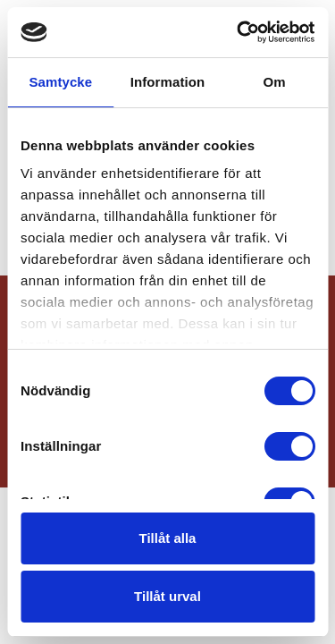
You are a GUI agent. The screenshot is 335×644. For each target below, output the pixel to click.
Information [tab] (168, 82)
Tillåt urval (167, 596)
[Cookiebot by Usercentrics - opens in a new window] (239, 32)
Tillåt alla (168, 538)
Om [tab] (275, 82)
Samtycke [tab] (60, 82)
